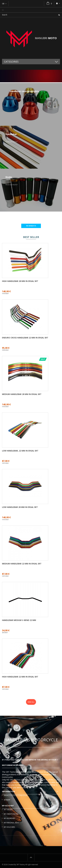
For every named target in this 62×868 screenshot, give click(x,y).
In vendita (31, 226)
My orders (8, 810)
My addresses (9, 818)
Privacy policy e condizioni (16, 795)
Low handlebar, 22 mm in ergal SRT (20, 451)
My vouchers (9, 827)
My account (8, 806)
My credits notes (11, 814)
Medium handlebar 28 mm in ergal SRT (22, 394)
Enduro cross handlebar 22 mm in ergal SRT (25, 338)
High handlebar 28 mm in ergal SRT (20, 281)
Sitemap (7, 800)
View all (31, 702)
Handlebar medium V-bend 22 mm (19, 620)
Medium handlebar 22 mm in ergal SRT (22, 564)
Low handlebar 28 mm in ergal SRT (20, 507)
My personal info (11, 823)
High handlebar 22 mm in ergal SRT (20, 677)
